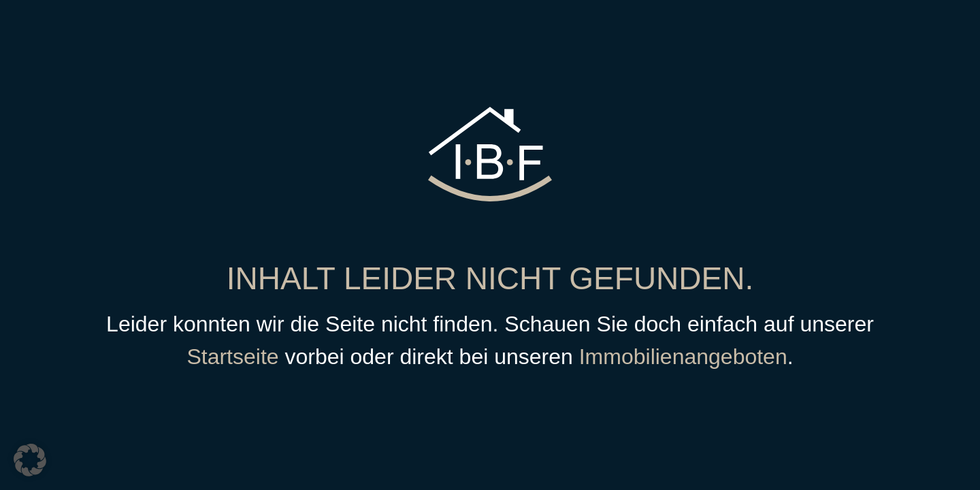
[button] (30, 460)
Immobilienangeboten (683, 357)
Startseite (232, 357)
